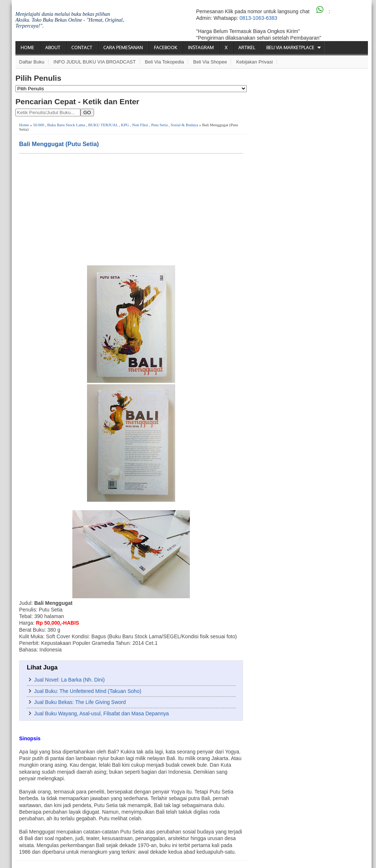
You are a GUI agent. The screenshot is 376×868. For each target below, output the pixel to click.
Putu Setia (160, 125)
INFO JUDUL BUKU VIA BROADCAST (95, 62)
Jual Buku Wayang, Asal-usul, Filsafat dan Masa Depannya (102, 713)
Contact (82, 48)
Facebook (165, 48)
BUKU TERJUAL (103, 125)
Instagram (201, 48)
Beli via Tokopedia (165, 62)
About (53, 48)
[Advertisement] (131, 209)
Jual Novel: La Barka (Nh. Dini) (69, 680)
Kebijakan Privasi (254, 62)
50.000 (39, 125)
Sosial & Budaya (185, 125)
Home (27, 48)
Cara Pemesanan (123, 48)
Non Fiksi (140, 125)
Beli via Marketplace (290, 48)
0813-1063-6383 (258, 18)
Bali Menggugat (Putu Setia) (59, 144)
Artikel (247, 48)
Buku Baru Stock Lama (66, 125)
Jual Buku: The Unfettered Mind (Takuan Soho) (88, 691)
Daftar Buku (32, 62)
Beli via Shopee (210, 62)
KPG (125, 125)
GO (87, 112)
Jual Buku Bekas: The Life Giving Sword (80, 702)
